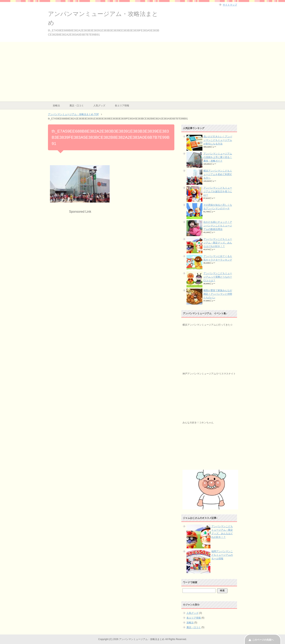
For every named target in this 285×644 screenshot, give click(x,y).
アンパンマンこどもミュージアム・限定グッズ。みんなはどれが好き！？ (218, 243)
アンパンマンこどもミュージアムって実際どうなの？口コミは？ (218, 277)
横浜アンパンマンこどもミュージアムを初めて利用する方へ (218, 174)
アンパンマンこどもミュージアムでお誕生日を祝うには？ (218, 191)
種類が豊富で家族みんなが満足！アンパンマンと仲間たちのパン (218, 294)
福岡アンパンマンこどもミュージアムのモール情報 (222, 555)
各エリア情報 (122, 106)
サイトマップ (230, 5)
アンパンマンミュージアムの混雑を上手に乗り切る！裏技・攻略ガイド (218, 157)
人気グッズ (99, 106)
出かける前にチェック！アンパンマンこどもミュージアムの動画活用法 (218, 226)
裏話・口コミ (77, 106)
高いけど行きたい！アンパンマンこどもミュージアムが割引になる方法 (218, 140)
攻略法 (56, 106)
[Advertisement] (142, 72)
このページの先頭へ (263, 640)
